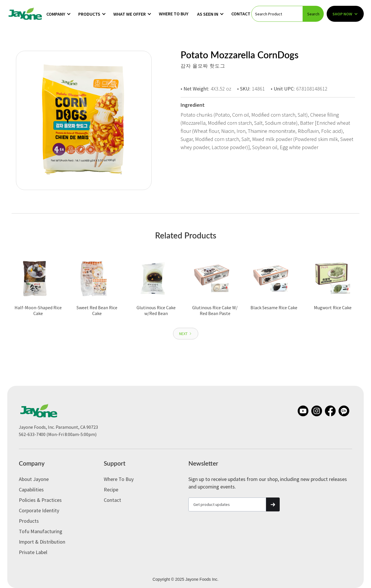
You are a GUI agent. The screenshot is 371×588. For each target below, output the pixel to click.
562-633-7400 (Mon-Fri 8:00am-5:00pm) (58, 434)
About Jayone (34, 479)
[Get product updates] (227, 504)
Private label (33, 552)
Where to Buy (174, 14)
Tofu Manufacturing (41, 531)
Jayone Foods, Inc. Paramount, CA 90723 (58, 427)
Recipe (111, 490)
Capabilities (31, 490)
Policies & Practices (40, 500)
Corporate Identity (39, 510)
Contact (241, 14)
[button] (59, 14)
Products (29, 521)
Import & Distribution (42, 542)
